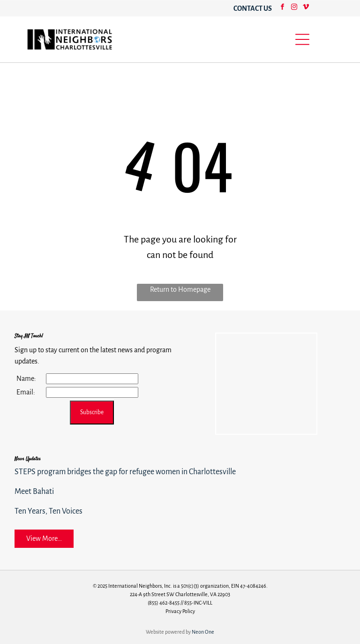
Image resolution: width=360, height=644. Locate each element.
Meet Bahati (34, 492)
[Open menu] (302, 39)
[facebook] (282, 8)
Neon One (203, 632)
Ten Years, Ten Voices (49, 511)
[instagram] (294, 8)
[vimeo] (306, 8)
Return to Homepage (180, 289)
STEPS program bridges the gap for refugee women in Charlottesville (125, 472)
